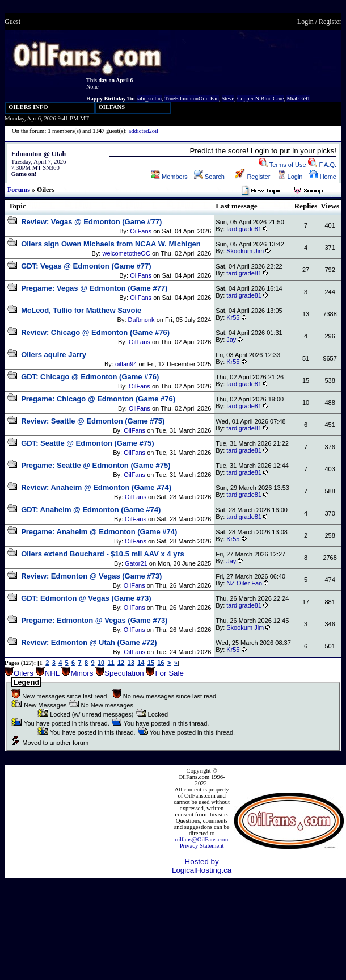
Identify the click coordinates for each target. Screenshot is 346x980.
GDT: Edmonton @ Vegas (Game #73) (86, 598)
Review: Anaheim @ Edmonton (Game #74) (96, 487)
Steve (228, 99)
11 (111, 663)
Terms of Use (282, 165)
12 (121, 663)
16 (161, 663)
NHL (52, 673)
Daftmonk (142, 320)
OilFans (141, 231)
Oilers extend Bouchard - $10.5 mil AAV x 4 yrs (103, 554)
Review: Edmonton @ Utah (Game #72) (89, 642)
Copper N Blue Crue (261, 99)
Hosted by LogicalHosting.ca (202, 866)
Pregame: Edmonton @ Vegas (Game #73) (94, 620)
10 (101, 663)
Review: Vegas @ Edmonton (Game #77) (91, 222)
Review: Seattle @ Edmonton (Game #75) (93, 421)
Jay (231, 340)
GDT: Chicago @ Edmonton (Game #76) (90, 377)
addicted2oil (143, 131)
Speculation (124, 673)
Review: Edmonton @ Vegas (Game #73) (91, 576)
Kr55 (233, 317)
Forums (19, 190)
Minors (82, 673)
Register (330, 22)
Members (169, 177)
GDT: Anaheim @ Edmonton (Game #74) (91, 510)
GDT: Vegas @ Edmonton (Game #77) (86, 266)
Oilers (24, 673)
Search (209, 177)
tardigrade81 (244, 229)
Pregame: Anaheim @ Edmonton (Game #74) (99, 532)
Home (323, 177)
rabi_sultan (149, 99)
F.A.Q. (322, 165)
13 (131, 663)
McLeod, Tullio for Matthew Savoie (81, 310)
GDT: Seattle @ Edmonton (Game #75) (87, 443)
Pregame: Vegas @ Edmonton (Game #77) (94, 288)
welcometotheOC (126, 253)
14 (141, 663)
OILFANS (112, 107)
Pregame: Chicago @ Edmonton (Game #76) (98, 399)
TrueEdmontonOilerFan (192, 99)
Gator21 (136, 563)
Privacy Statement (202, 846)
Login (305, 22)
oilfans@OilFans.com (202, 839)
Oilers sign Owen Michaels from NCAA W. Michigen (111, 244)
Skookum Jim (245, 251)
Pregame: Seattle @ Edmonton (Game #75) (96, 465)
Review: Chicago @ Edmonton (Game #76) (95, 332)
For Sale (169, 673)
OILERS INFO (28, 107)
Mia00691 (298, 99)
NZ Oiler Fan (244, 583)
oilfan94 (126, 364)
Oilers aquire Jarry (54, 355)
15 (151, 663)
